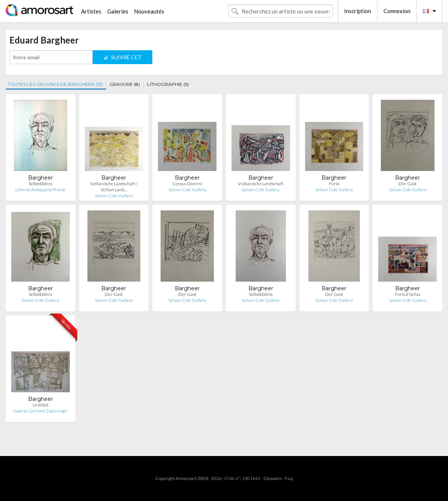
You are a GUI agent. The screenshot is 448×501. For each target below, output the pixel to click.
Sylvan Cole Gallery (114, 196)
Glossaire (273, 478)
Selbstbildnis (40, 184)
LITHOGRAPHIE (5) (168, 84)
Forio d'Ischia (408, 294)
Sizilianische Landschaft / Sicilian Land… (114, 187)
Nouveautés (149, 11)
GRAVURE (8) (125, 84)
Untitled (41, 405)
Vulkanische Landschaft (261, 184)
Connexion (397, 11)
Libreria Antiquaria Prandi (40, 190)
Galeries (118, 11)
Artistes (91, 11)
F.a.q (289, 478)
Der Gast (407, 184)
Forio (334, 184)
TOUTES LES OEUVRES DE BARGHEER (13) (55, 84)
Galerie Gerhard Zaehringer (40, 411)
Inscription (358, 11)
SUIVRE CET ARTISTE (123, 59)
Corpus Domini (187, 184)
